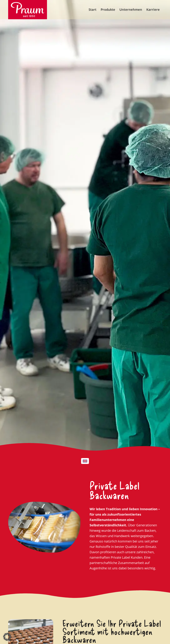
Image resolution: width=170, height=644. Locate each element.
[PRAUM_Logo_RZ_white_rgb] (28, 10)
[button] (7, 637)
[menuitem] (93, 10)
